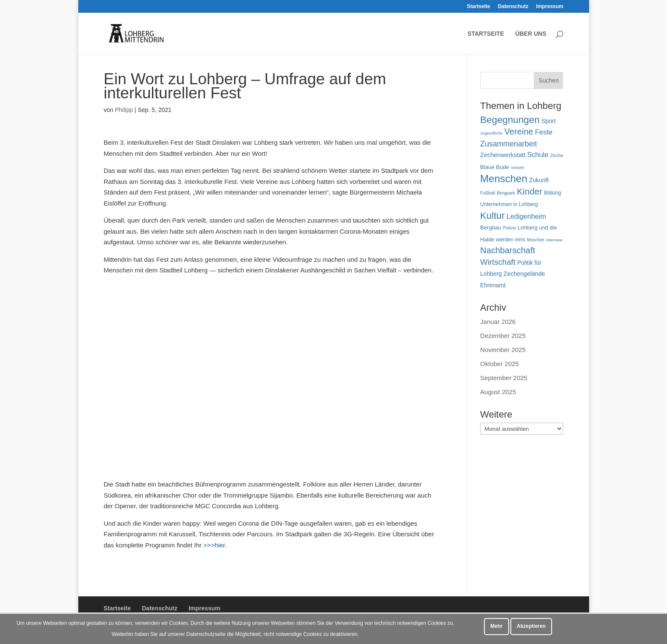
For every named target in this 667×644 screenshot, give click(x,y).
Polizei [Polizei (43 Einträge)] (510, 228)
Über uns (531, 34)
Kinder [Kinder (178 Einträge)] (530, 191)
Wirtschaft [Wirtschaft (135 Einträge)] (498, 262)
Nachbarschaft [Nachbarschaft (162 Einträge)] (508, 250)
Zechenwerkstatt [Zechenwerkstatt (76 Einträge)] (503, 155)
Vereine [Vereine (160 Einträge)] (519, 132)
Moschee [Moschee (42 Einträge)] (536, 240)
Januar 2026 (498, 322)
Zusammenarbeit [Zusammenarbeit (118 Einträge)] (508, 144)
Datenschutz (513, 7)
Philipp (124, 110)
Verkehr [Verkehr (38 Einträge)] (518, 168)
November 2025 (503, 350)
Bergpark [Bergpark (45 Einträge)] (506, 193)
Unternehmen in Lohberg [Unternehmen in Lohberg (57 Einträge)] (509, 204)
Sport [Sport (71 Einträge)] (548, 121)
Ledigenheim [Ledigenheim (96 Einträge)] (526, 216)
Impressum (550, 7)
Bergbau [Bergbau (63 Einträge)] (491, 228)
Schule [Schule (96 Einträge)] (538, 155)
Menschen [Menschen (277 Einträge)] (504, 179)
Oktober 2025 (500, 364)
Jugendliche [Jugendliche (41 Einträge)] (491, 133)
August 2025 (498, 392)
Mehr (497, 626)
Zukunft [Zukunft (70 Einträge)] (539, 180)
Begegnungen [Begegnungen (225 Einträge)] (510, 120)
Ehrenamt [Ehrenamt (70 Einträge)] (493, 285)
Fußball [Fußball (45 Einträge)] (488, 193)
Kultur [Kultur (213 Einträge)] (492, 216)
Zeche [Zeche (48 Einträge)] (557, 155)
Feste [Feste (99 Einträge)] (544, 132)
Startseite (479, 7)
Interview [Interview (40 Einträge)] (554, 240)
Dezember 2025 (503, 336)
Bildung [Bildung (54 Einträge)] (552, 193)
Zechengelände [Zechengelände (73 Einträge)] (524, 274)
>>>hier (214, 545)
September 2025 (504, 378)
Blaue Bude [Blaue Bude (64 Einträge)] (495, 167)
